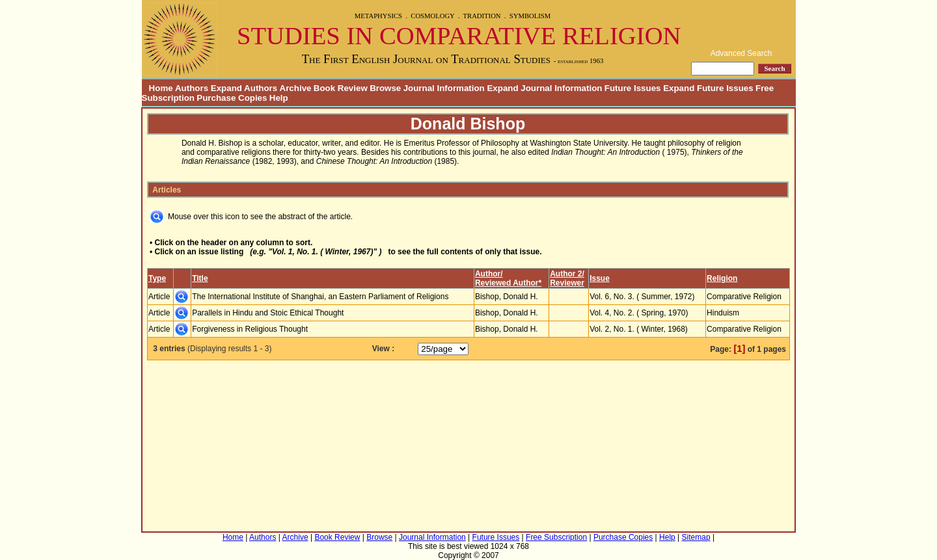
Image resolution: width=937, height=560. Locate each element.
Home (157, 88)
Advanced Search (741, 53)
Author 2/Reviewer (567, 278)
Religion (722, 278)
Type (157, 278)
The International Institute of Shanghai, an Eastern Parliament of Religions (320, 297)
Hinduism (723, 313)
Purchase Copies (232, 98)
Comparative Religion (744, 297)
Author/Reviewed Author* (508, 278)
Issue (600, 278)
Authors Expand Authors (226, 88)
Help (279, 98)
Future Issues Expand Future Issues (679, 88)
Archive (296, 88)
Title (200, 278)
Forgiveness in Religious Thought (250, 329)
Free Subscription (556, 537)
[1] (739, 349)
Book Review (341, 88)
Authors (263, 537)
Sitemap (696, 537)
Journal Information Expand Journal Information (503, 88)
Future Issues (496, 537)
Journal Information (432, 537)
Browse (385, 88)
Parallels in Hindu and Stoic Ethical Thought (268, 313)
